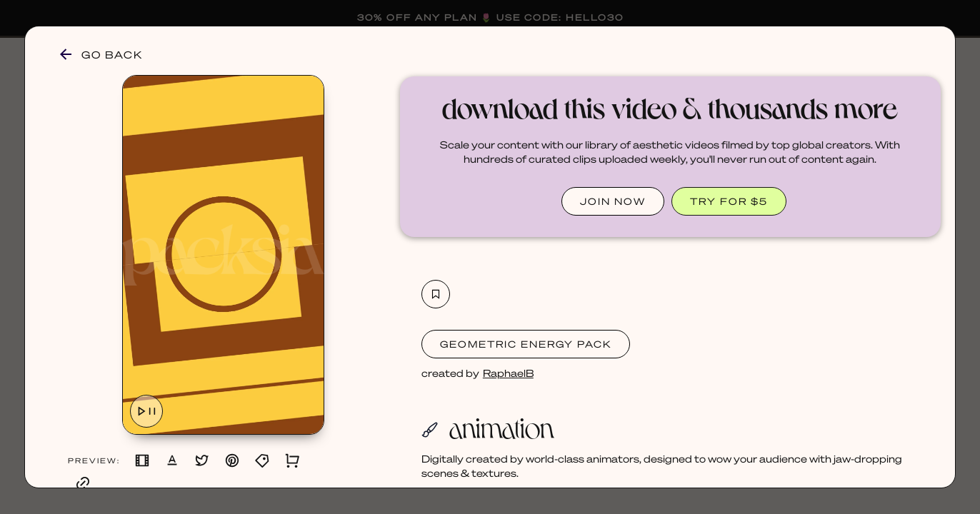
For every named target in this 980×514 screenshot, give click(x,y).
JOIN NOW (613, 201)
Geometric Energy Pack (526, 344)
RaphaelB (508, 373)
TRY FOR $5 (729, 201)
